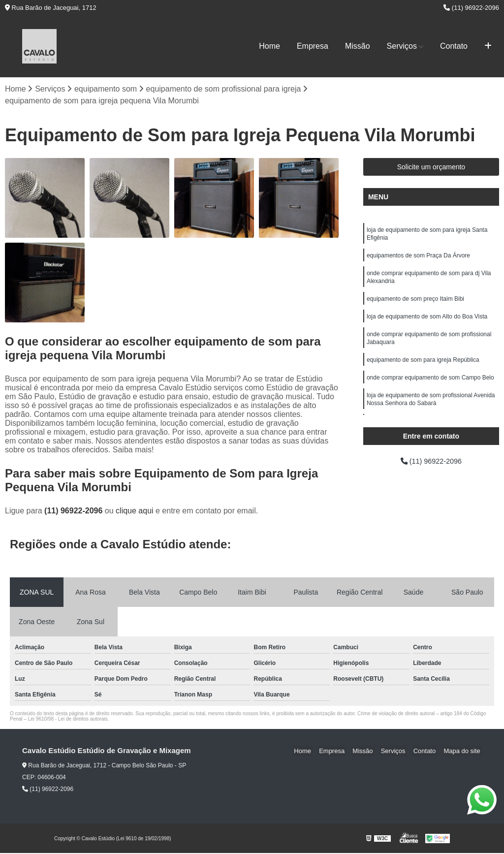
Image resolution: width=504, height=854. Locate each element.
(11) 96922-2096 (471, 8)
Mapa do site (463, 752)
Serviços (402, 46)
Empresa (313, 46)
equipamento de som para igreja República (423, 370)
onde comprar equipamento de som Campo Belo (430, 389)
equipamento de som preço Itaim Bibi (415, 305)
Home (269, 46)
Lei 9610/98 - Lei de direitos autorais (68, 720)
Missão (358, 46)
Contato (454, 46)
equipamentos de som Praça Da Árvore (418, 259)
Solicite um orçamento (431, 168)
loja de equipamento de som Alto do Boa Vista (427, 324)
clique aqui (135, 512)
